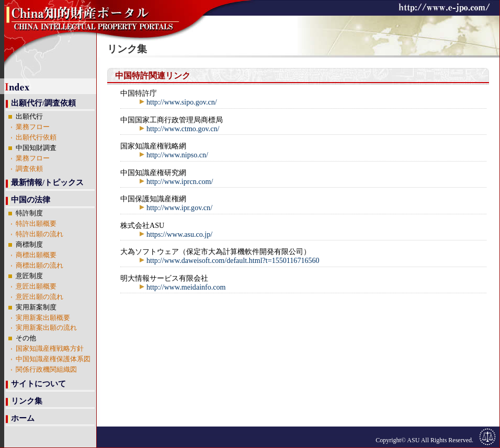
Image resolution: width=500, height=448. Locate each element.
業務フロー (33, 127)
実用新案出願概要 (43, 318)
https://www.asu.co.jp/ (175, 234)
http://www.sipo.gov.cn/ (178, 102)
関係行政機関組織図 (46, 370)
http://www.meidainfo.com (182, 287)
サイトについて (38, 384)
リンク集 (27, 401)
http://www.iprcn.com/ (176, 181)
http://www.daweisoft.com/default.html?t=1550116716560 (229, 260)
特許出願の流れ (39, 234)
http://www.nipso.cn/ (173, 155)
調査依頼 (29, 169)
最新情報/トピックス (47, 182)
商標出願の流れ (39, 266)
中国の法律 (31, 200)
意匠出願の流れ (39, 297)
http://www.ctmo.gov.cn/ (179, 129)
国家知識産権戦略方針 (50, 349)
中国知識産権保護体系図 (53, 359)
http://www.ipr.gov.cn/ (175, 208)
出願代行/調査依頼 (43, 103)
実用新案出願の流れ (46, 328)
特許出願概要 (36, 224)
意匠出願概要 (36, 286)
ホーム (23, 418)
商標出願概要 (36, 255)
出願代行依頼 (36, 137)
